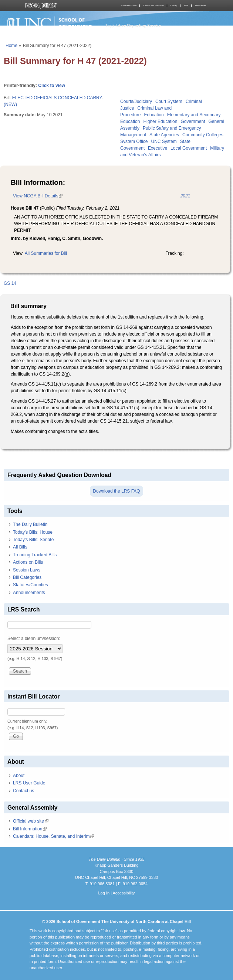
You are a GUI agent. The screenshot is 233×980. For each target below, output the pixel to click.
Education (154, 115)
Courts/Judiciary (136, 101)
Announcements (29, 593)
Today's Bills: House (33, 532)
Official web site (31, 821)
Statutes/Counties (31, 585)
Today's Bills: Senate (33, 540)
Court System (169, 101)
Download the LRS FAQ (116, 491)
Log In (104, 893)
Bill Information (30, 829)
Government (193, 121)
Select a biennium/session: (34, 639)
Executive (158, 148)
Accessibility (124, 893)
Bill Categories (27, 577)
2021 (185, 196)
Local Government (189, 148)
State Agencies (164, 135)
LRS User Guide (29, 783)
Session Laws (27, 570)
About (19, 776)
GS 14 (10, 283)
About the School (129, 6)
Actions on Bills (28, 562)
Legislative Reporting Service (133, 26)
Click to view (52, 86)
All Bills (20, 547)
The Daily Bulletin (30, 524)
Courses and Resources (153, 6)
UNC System (164, 141)
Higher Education (160, 121)
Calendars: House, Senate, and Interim (53, 836)
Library (174, 6)
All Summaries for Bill (46, 253)
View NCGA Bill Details (38, 196)
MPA (186, 6)
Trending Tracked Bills (35, 555)
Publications (200, 6)
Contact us (23, 791)
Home (11, 46)
